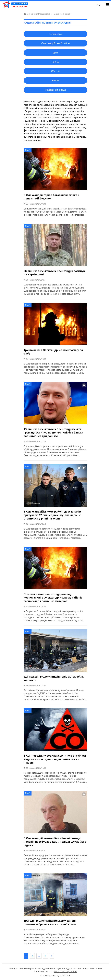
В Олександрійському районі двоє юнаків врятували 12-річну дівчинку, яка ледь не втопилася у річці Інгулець (52, 515)
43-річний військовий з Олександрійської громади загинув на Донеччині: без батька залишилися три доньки (53, 432)
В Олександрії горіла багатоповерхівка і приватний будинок (51, 197)
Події (28, 150)
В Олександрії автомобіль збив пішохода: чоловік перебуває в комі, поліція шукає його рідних (55, 842)
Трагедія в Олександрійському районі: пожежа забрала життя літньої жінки (50, 922)
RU (99, 5)
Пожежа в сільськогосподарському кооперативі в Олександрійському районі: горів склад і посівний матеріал (53, 598)
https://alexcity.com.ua (65, 971)
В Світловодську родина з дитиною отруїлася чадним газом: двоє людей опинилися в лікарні (55, 759)
